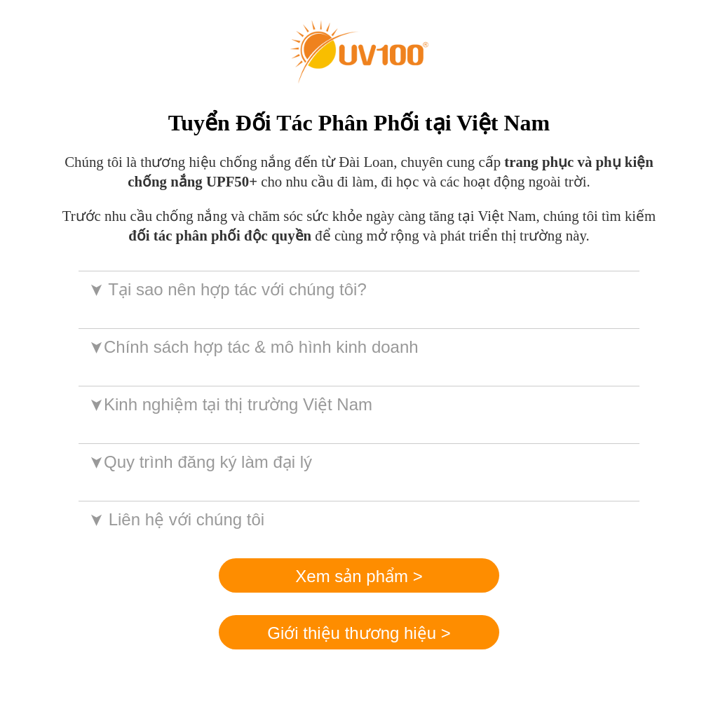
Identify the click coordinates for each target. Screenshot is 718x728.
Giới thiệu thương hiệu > (359, 633)
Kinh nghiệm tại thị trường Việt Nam (230, 404)
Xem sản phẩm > (359, 576)
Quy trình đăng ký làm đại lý (199, 462)
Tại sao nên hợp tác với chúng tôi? (227, 289)
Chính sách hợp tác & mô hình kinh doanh (253, 347)
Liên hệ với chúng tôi (176, 519)
